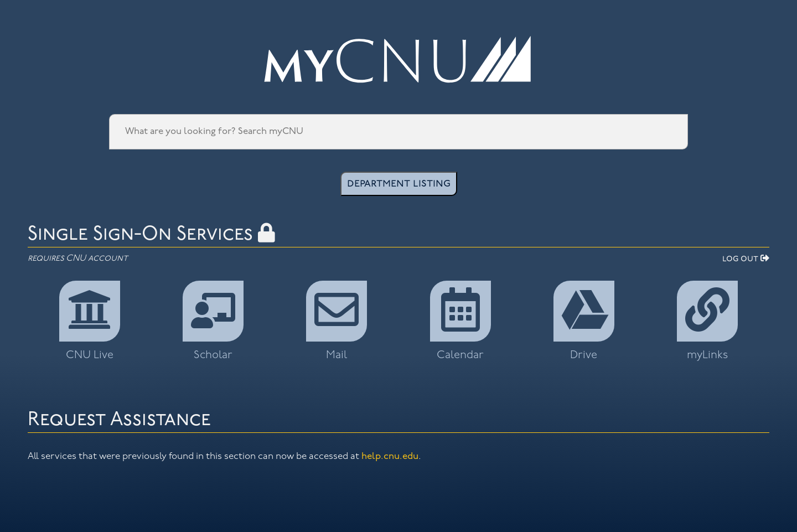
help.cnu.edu (390, 456)
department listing (399, 184)
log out (746, 259)
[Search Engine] (398, 132)
